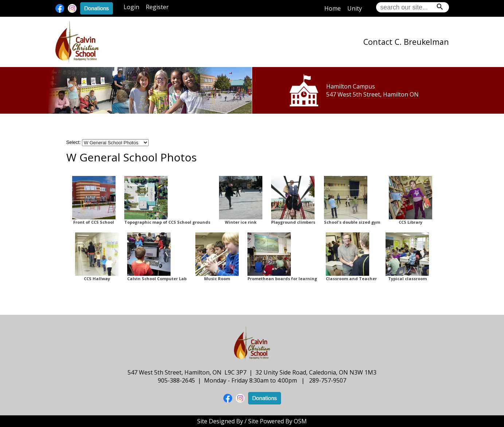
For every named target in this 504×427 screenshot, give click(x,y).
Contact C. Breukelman (406, 42)
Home (333, 8)
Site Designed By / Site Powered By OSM (252, 421)
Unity (355, 8)
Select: (74, 142)
